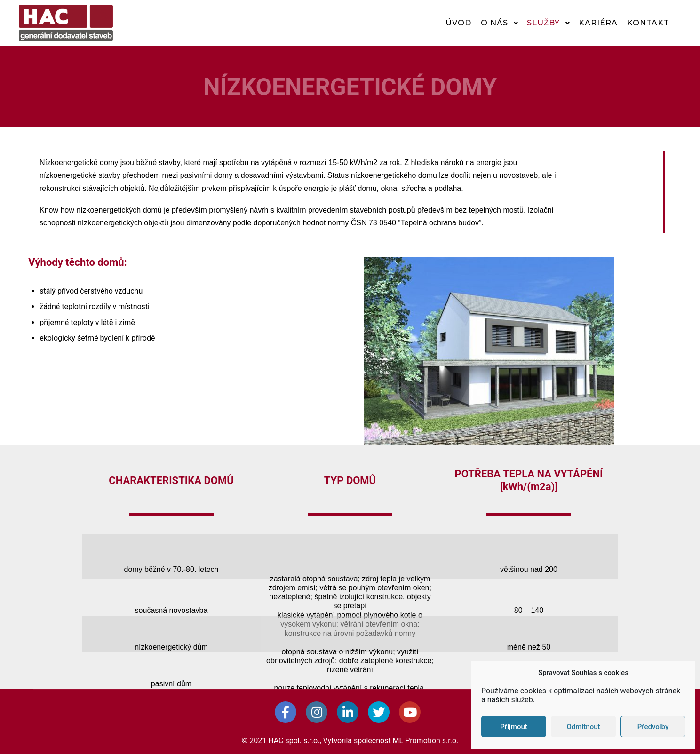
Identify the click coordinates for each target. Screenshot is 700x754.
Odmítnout (584, 727)
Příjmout (513, 727)
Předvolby (653, 727)
